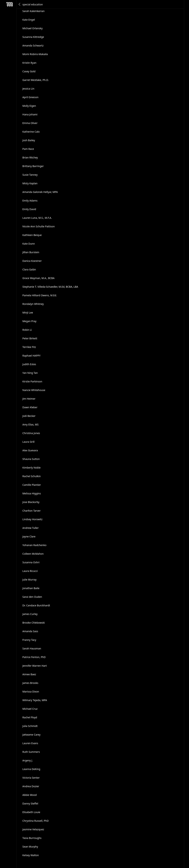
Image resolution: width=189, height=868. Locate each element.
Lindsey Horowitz (32, 519)
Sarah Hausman (32, 648)
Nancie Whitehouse (34, 390)
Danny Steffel (30, 803)
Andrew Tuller (31, 528)
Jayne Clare (29, 536)
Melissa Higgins (32, 493)
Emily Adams (30, 201)
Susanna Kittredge (33, 37)
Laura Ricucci (30, 571)
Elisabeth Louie (31, 812)
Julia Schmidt (30, 726)
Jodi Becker (29, 416)
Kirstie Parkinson (32, 381)
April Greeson (30, 97)
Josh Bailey (29, 140)
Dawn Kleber (30, 407)
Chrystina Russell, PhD (36, 821)
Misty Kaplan (30, 183)
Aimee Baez (29, 674)
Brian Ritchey (30, 157)
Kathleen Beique (32, 235)
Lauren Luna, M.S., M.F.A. (37, 218)
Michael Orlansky (33, 28)
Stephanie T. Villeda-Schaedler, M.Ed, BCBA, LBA (50, 287)
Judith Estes (29, 364)
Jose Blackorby (31, 502)
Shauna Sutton (31, 459)
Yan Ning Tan (30, 373)
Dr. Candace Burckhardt (36, 605)
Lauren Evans (30, 743)
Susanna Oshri (31, 562)
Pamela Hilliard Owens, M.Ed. (40, 295)
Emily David (29, 209)
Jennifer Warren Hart (35, 666)
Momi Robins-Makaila (35, 54)
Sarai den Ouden (32, 597)
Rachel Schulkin (32, 476)
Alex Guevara (30, 450)
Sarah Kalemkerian (34, 11)
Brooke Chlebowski (34, 623)
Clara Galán (29, 269)
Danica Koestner (32, 261)
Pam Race (28, 149)
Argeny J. (28, 760)
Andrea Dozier (31, 786)
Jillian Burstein (31, 252)
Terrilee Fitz (29, 347)
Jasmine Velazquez (33, 829)
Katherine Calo (31, 132)
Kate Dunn (29, 244)
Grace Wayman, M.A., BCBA (38, 278)
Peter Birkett (30, 338)
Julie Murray (29, 580)
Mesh (9, 4)
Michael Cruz (30, 709)
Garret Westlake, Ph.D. (36, 80)
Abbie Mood (30, 795)
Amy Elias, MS (30, 424)
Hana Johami (30, 114)
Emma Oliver (30, 123)
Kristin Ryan (29, 63)
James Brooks (30, 683)
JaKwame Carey (31, 735)
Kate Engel (29, 20)
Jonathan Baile (31, 588)
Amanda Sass (30, 631)
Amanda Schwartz (33, 45)
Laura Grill (28, 442)
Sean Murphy (30, 847)
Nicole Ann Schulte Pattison (39, 226)
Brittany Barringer (33, 166)
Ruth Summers (31, 752)
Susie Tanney (30, 175)
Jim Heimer (29, 399)
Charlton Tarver (32, 511)
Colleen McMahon (33, 554)
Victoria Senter (31, 778)
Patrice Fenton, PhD (34, 657)
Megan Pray (29, 321)
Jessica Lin (28, 89)
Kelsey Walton (31, 855)
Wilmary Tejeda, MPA (35, 700)
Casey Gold (29, 71)
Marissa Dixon (31, 692)
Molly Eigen (29, 106)
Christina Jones (31, 433)
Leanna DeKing (31, 769)
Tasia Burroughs (32, 838)
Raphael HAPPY (31, 356)
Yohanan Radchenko (34, 545)
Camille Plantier (32, 485)
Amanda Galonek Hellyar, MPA (40, 192)
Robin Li (27, 330)
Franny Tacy (29, 640)
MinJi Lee (28, 313)
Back (20, 4)
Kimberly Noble (31, 468)
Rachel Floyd (30, 717)
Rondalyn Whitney (33, 304)
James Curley (30, 614)
